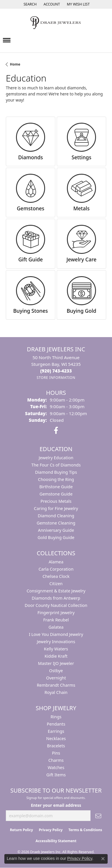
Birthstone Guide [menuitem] (56, 487)
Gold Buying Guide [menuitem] (56, 537)
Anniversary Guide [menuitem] (56, 530)
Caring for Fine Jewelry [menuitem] (56, 508)
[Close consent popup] (103, 859)
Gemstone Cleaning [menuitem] (56, 523)
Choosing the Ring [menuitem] (56, 479)
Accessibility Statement (56, 841)
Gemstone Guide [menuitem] (56, 494)
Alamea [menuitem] (56, 562)
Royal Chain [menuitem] (56, 692)
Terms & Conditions (85, 830)
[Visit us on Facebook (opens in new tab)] (56, 431)
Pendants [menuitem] (56, 724)
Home (15, 64)
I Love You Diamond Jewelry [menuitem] (56, 634)
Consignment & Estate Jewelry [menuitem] (56, 591)
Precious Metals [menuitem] (56, 501)
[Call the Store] (56, 371)
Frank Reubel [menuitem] (56, 620)
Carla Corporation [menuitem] (56, 569)
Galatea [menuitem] (56, 627)
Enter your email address (56, 805)
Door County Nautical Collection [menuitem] (56, 605)
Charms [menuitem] (56, 760)
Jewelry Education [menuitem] (56, 458)
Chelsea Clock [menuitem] (56, 576)
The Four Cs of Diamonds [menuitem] (56, 465)
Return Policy (22, 830)
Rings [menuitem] (56, 717)
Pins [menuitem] (56, 753)
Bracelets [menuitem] (56, 746)
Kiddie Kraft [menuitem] (56, 656)
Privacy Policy (51, 830)
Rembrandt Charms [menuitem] (56, 685)
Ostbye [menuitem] (56, 671)
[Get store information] (56, 378)
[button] (30, 4)
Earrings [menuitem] (56, 731)
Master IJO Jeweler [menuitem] (56, 663)
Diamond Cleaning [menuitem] (56, 516)
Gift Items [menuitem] (56, 775)
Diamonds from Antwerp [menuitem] (56, 598)
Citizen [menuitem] (56, 584)
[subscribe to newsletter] (98, 816)
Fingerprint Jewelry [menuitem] (56, 613)
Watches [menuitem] (56, 767)
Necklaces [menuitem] (56, 738)
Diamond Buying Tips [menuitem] (56, 472)
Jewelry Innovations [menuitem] (56, 642)
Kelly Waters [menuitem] (56, 649)
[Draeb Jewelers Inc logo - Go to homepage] (56, 23)
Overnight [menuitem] (56, 678)
